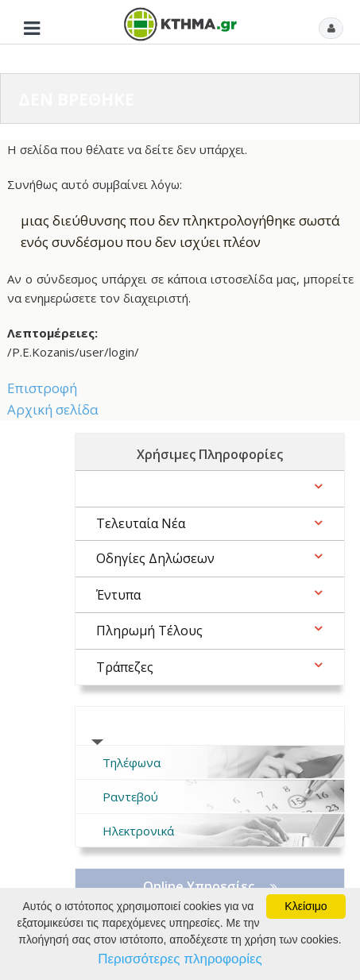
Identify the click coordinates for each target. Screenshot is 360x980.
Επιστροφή (42, 388)
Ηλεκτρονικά (138, 831)
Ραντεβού (130, 797)
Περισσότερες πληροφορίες (180, 959)
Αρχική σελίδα (53, 409)
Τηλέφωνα (132, 762)
